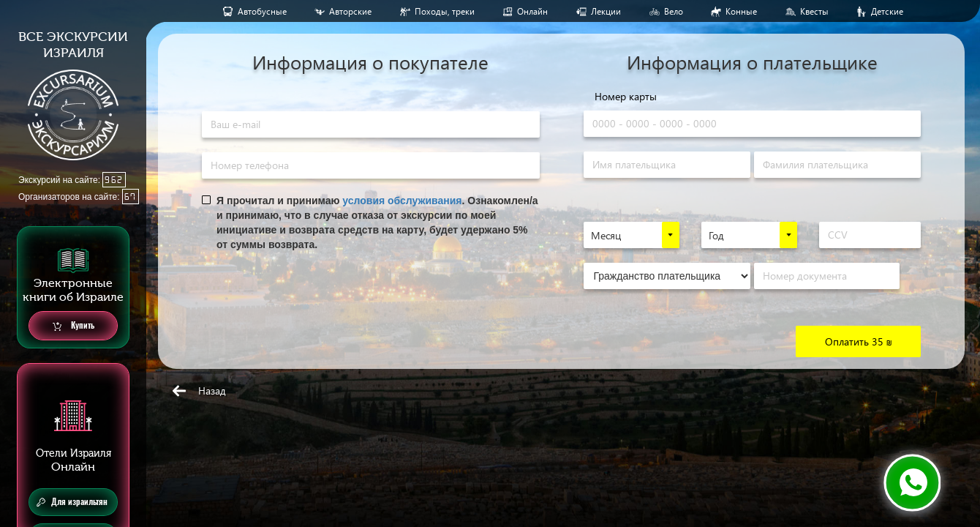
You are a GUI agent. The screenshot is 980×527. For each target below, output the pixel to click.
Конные (741, 11)
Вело (674, 11)
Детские (887, 11)
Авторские (350, 11)
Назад (212, 390)
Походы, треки (445, 11)
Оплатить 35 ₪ (858, 341)
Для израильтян (72, 502)
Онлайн (532, 11)
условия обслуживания (402, 201)
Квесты (814, 11)
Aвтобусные (262, 11)
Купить (73, 326)
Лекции (606, 11)
